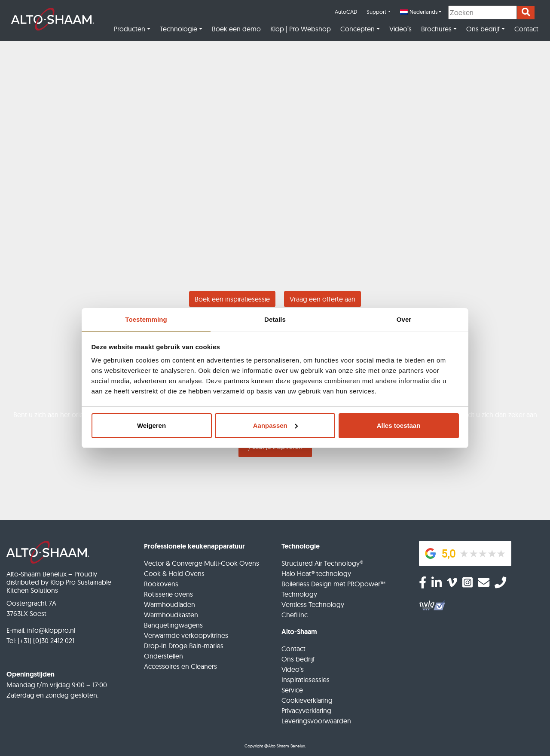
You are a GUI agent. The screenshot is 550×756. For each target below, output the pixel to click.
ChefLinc (295, 615)
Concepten (357, 29)
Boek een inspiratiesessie (232, 299)
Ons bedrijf (483, 29)
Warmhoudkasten (171, 615)
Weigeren (151, 425)
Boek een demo (236, 29)
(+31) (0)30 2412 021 (46, 640)
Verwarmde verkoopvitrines (186, 635)
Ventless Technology (313, 604)
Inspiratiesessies (306, 680)
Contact (526, 29)
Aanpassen (275, 425)
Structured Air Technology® (322, 563)
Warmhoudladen (170, 604)
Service (292, 690)
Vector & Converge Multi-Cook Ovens (202, 563)
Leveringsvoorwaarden (316, 721)
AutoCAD (346, 12)
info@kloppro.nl (51, 630)
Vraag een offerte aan (322, 299)
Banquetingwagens (173, 625)
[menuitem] (421, 12)
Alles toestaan (399, 425)
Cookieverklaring (307, 700)
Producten (130, 29)
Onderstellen (163, 656)
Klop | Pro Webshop (301, 29)
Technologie (179, 29)
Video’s (400, 29)
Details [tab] (275, 319)
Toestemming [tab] (146, 319)
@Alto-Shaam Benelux (285, 746)
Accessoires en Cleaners (180, 666)
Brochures (436, 29)
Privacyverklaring (306, 710)
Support (376, 12)
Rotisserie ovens (168, 594)
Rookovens (161, 584)
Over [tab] (404, 319)
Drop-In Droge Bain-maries (184, 646)
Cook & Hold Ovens (174, 573)
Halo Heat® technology (316, 573)
